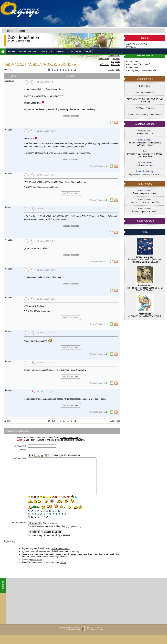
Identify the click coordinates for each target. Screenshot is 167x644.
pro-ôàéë (116, 59)
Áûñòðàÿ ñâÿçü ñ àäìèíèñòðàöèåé (141, 70)
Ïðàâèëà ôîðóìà (133, 62)
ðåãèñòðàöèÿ (104, 59)
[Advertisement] (87, 25)
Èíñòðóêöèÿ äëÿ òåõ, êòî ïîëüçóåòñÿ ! (50, 543)
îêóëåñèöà (21, 31)
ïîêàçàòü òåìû (114, 56)
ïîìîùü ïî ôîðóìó (36, 567)
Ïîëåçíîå (88, 51)
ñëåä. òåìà (115, 65)
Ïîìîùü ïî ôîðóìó (132, 68)
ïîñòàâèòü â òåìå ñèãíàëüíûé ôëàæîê (71, 562)
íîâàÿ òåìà (116, 62)
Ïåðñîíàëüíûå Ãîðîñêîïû (28, 51)
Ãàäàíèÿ (60, 51)
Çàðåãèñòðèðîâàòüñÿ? (70, 438)
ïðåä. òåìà (105, 65)
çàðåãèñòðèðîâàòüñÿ (60, 556)
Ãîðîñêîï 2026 (47, 51)
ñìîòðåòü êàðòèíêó (71, 116)
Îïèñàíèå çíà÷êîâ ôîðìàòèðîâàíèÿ (66, 455)
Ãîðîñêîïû (11, 51)
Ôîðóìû (70, 51)
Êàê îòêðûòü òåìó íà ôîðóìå (138, 65)
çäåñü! (63, 570)
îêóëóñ (10, 31)
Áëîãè (79, 51)
